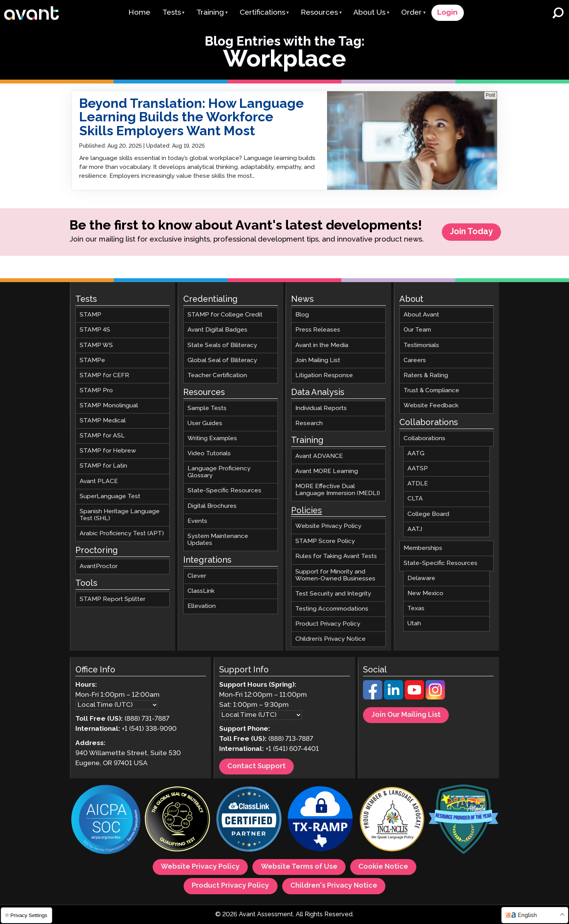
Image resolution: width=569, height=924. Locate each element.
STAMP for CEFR (104, 375)
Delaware (421, 578)
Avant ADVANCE (319, 456)
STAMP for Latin (103, 466)
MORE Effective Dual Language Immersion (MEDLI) (338, 490)
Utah (414, 624)
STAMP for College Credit (225, 315)
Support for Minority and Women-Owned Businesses (335, 575)
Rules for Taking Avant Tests (336, 557)
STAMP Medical (103, 421)
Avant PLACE (99, 481)
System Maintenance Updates (218, 540)
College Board (428, 514)
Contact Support (256, 766)
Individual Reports (321, 408)
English (527, 915)
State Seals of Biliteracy (222, 345)
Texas (416, 609)
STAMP (90, 315)
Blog (302, 315)
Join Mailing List (318, 360)
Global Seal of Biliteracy (222, 360)
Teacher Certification (217, 375)
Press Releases (318, 330)
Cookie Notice (383, 867)
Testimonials (421, 345)
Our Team (417, 330)
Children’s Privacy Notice (330, 639)
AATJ (415, 529)
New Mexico (425, 593)
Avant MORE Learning (327, 471)
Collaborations (424, 438)
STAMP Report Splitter (112, 599)
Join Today (471, 232)
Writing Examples (212, 438)
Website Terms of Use (299, 867)
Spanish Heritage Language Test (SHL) (120, 515)
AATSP (418, 469)
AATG (416, 454)
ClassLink (201, 591)
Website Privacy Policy (328, 527)
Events (197, 521)
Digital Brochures (212, 506)
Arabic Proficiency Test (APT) (122, 533)
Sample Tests (207, 408)
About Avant (421, 315)
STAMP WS (96, 345)
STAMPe (92, 360)
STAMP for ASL (102, 436)
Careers (415, 360)
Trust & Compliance (431, 391)
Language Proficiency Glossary (219, 472)
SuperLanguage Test (110, 496)
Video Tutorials (209, 454)
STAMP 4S (95, 330)
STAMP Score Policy (325, 542)
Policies (307, 511)
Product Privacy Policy (328, 624)
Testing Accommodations (332, 609)
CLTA (415, 499)
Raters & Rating (426, 375)
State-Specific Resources (224, 491)
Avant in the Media (322, 345)
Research (309, 423)
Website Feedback (431, 406)
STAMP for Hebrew (108, 451)
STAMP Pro (96, 391)
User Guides (205, 423)
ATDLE (418, 484)
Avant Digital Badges (217, 330)
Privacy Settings (26, 915)
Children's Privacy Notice (334, 886)
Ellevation (202, 606)
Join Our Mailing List (406, 715)
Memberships (423, 548)
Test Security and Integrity (333, 594)
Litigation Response (324, 375)
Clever (197, 576)
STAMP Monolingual (109, 406)
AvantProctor (99, 566)
